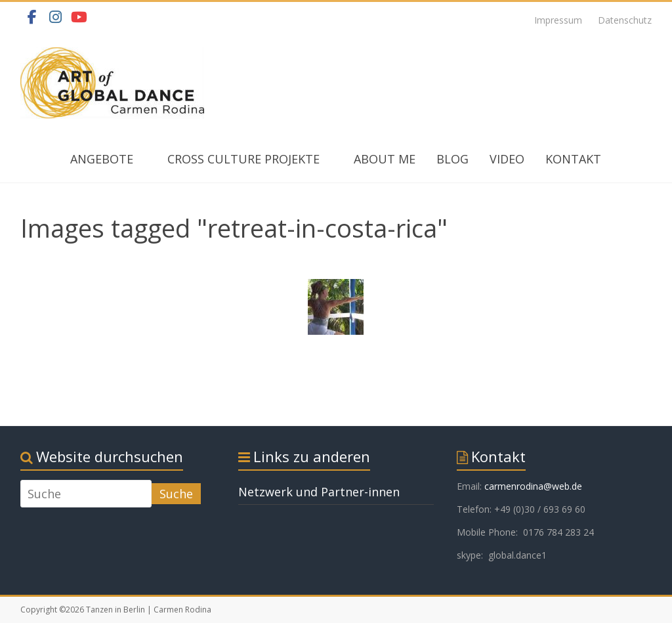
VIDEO (507, 159)
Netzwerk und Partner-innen (319, 492)
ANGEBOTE (102, 159)
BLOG (452, 159)
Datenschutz (625, 20)
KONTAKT (573, 159)
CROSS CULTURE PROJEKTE (243, 159)
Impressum (558, 20)
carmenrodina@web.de (533, 486)
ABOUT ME (385, 159)
